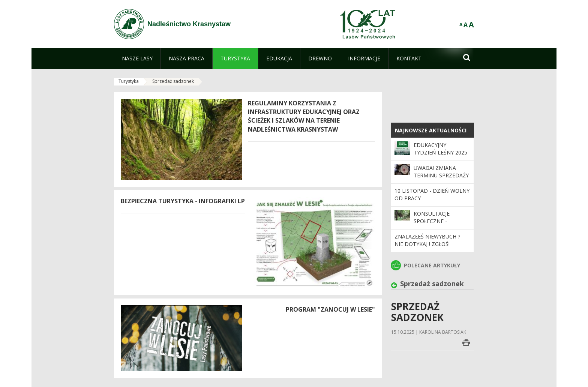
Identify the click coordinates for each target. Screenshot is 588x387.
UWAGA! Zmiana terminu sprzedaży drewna (441, 175)
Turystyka (129, 81)
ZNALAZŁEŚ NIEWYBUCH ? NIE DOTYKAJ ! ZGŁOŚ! (427, 240)
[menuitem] (137, 58)
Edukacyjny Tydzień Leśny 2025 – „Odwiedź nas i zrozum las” (440, 156)
